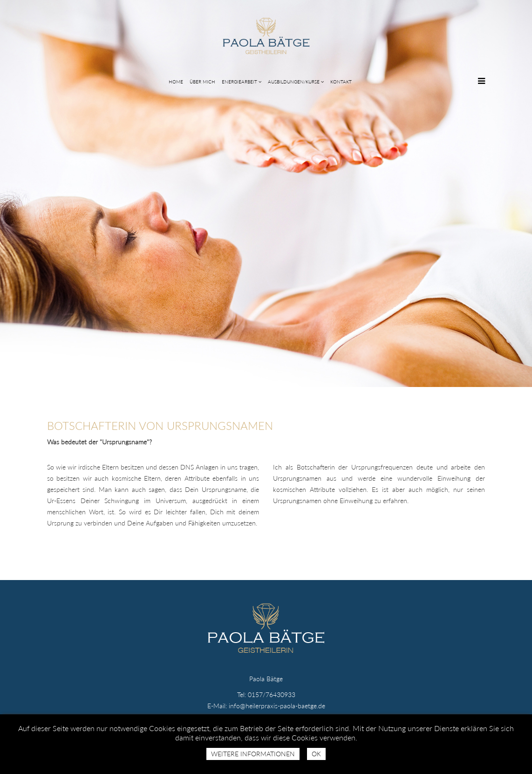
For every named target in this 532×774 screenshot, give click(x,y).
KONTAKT (341, 82)
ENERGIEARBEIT (239, 82)
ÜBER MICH (202, 82)
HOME (176, 82)
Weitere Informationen (253, 754)
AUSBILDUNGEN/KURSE (294, 82)
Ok (316, 754)
